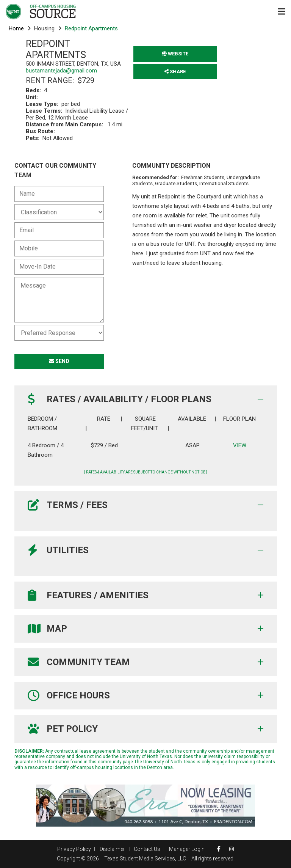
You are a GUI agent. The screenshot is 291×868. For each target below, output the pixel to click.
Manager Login (187, 849)
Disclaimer (113, 849)
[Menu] (282, 11)
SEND (59, 361)
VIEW (239, 445)
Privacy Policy (74, 849)
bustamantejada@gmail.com (61, 71)
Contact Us (147, 849)
